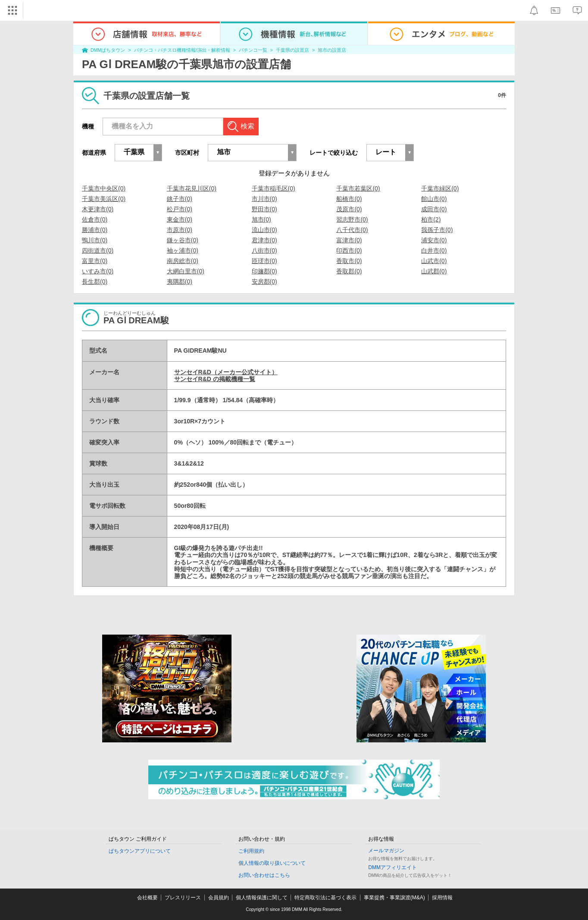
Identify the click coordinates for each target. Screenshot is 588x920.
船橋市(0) (349, 199)
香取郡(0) (349, 271)
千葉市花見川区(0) (192, 188)
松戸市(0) (180, 209)
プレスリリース (183, 898)
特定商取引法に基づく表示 (325, 898)
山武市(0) (434, 261)
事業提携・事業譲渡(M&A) (394, 898)
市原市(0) (180, 230)
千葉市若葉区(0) (358, 188)
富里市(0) (95, 261)
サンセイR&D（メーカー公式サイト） (226, 372)
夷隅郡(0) (180, 282)
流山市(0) (264, 230)
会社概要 (147, 898)
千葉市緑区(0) (440, 188)
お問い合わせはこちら (264, 875)
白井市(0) (434, 250)
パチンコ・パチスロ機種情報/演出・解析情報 (182, 50)
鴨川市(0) (95, 240)
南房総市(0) (183, 261)
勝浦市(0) (95, 230)
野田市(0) (264, 209)
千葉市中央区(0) (104, 188)
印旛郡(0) (264, 271)
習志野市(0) (352, 219)
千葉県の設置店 (292, 50)
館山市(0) (434, 199)
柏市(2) (431, 219)
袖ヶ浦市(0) (183, 250)
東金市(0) (180, 219)
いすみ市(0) (98, 271)
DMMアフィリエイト (393, 867)
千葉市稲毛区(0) (274, 188)
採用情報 (442, 898)
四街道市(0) (98, 250)
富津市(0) (349, 240)
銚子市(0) (180, 199)
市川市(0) (264, 199)
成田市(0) (434, 209)
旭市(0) (261, 219)
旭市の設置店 (332, 50)
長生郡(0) (95, 282)
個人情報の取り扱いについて (272, 863)
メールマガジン (386, 851)
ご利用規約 (251, 851)
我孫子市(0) (437, 230)
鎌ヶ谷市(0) (183, 240)
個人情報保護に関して (262, 898)
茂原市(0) (349, 209)
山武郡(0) (434, 271)
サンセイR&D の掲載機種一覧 (215, 379)
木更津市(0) (98, 209)
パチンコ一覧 (253, 50)
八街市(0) (264, 250)
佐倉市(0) (95, 219)
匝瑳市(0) (264, 261)
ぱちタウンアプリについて (140, 851)
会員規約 (219, 898)
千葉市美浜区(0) (104, 199)
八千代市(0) (352, 230)
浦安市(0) (434, 240)
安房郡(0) (264, 282)
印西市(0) (349, 250)
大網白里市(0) (186, 271)
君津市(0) (264, 240)
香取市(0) (349, 261)
